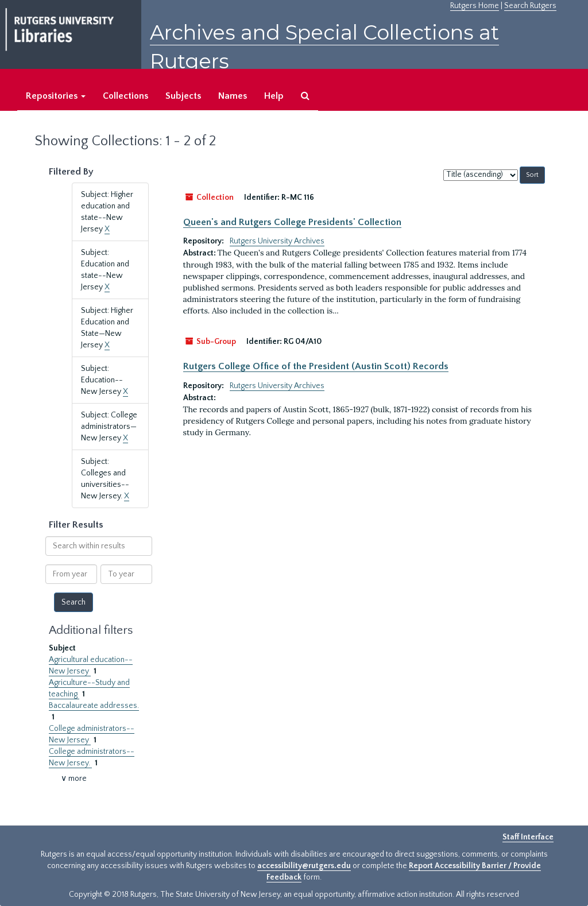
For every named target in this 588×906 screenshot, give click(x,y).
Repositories (56, 96)
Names (233, 96)
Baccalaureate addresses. (94, 706)
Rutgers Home (475, 6)
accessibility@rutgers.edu (304, 866)
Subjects (183, 96)
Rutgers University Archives (277, 241)
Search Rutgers (530, 6)
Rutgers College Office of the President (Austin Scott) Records (316, 366)
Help (274, 96)
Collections (125, 96)
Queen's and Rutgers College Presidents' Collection (292, 222)
